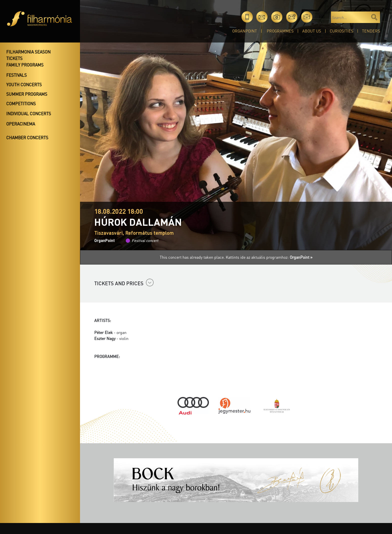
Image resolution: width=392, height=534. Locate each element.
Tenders (371, 31)
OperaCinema (21, 124)
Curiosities (341, 31)
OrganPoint (245, 31)
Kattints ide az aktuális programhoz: (269, 257)
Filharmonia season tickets (28, 55)
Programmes (280, 31)
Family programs (25, 65)
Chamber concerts (27, 137)
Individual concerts (29, 113)
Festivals (16, 75)
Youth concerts (24, 84)
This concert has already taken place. (193, 257)
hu (322, 17)
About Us (312, 31)
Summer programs (27, 94)
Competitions (21, 103)
